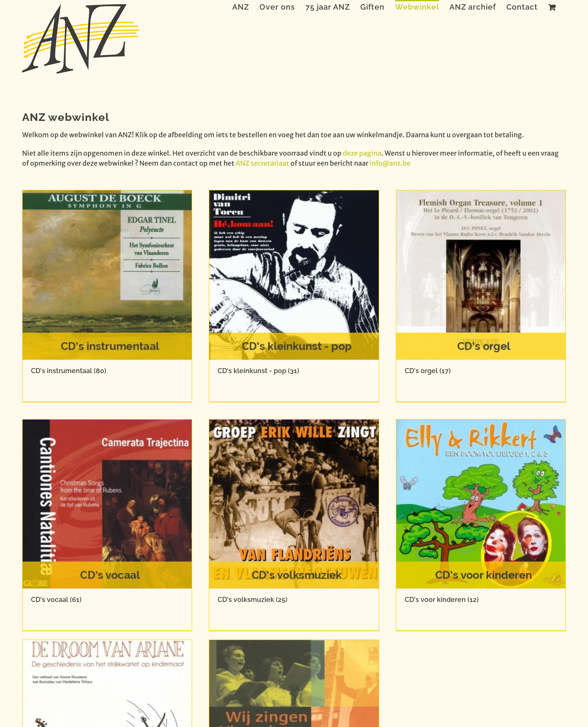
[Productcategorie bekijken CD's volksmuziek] (294, 525)
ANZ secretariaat (262, 163)
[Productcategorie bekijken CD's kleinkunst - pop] (294, 296)
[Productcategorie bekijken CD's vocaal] (107, 525)
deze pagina (362, 153)
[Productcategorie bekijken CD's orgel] (481, 296)
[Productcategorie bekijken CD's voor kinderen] (481, 525)
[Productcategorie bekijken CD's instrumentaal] (107, 296)
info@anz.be (390, 163)
